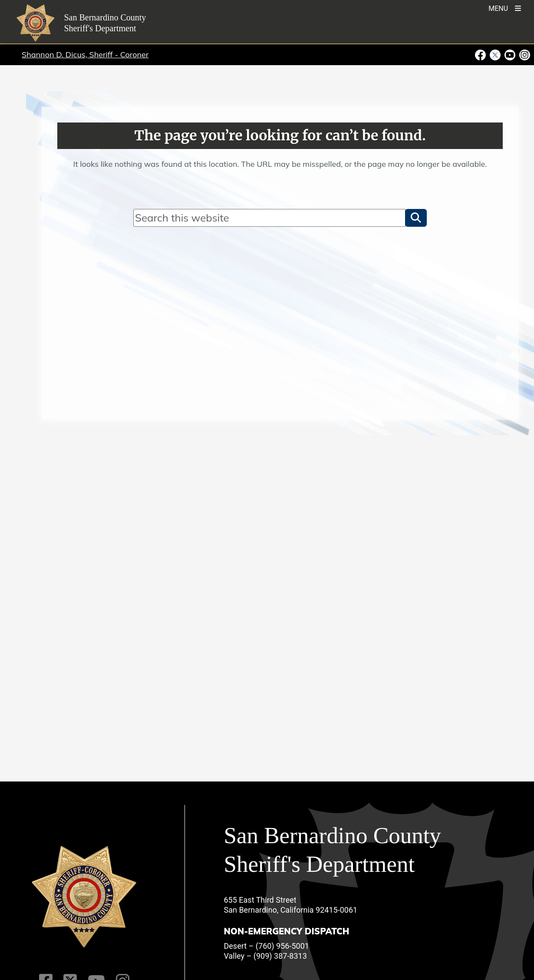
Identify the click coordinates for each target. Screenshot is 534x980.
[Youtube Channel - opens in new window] (510, 54)
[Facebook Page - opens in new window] (481, 54)
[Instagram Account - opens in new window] (524, 54)
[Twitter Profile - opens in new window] (495, 54)
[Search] (269, 218)
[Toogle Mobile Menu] (505, 8)
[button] (416, 218)
